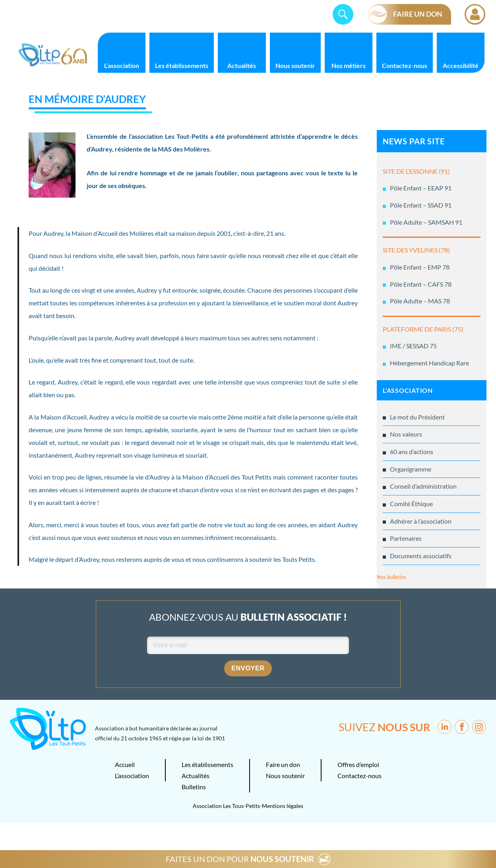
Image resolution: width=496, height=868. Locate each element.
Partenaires (406, 538)
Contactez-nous (405, 65)
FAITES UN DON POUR (240, 859)
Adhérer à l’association (421, 521)
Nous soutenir (295, 65)
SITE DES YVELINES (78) (416, 250)
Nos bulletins (391, 577)
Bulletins (194, 787)
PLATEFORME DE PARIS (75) (423, 329)
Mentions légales (283, 806)
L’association (122, 65)
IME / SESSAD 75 (413, 346)
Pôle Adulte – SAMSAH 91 (426, 222)
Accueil (125, 764)
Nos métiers (349, 65)
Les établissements (182, 65)
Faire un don (283, 764)
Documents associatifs (421, 556)
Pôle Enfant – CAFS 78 (421, 284)
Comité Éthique (411, 504)
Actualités (242, 65)
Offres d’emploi (358, 764)
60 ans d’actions (412, 451)
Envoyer (248, 668)
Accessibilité (461, 65)
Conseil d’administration (423, 486)
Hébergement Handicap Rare (429, 363)
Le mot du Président (417, 417)
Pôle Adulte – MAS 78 (420, 301)
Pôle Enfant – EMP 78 (420, 267)
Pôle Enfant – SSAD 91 (421, 205)
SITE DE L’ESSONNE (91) (416, 171)
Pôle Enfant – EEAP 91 (421, 188)
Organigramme (411, 469)
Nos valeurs (406, 434)
